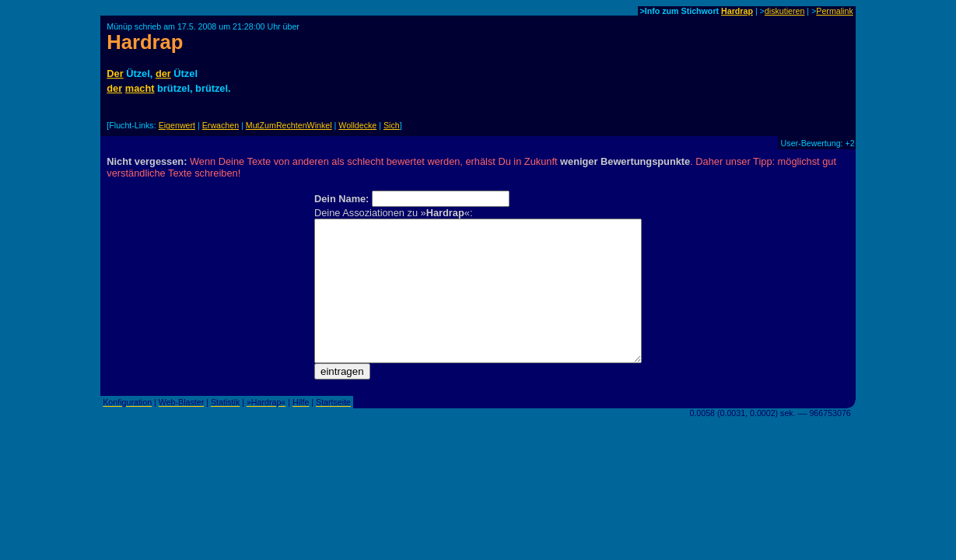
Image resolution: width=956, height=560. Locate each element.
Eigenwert (177, 125)
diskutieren (785, 11)
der (163, 73)
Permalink (834, 11)
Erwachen (221, 125)
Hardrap (737, 11)
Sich (392, 125)
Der (115, 73)
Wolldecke (357, 125)
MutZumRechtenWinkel (289, 125)
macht (140, 88)
